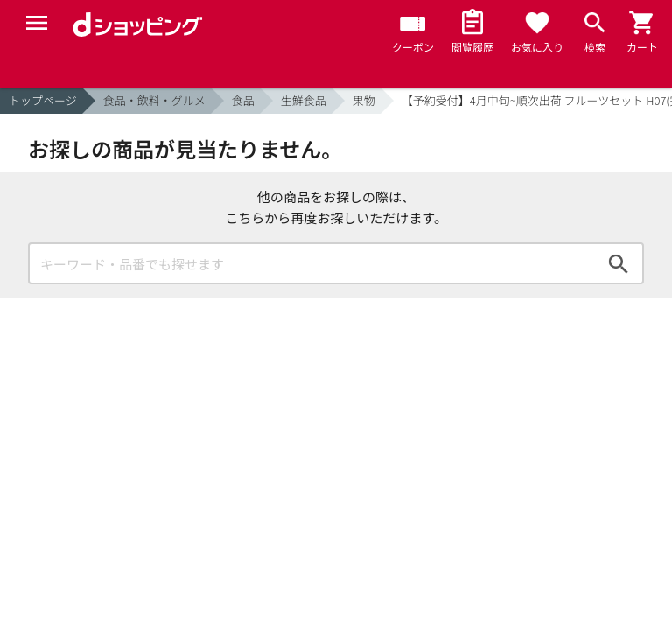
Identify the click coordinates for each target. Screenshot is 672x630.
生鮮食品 (304, 100)
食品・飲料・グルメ (154, 100)
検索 (619, 263)
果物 (364, 100)
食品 (243, 100)
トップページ (43, 100)
